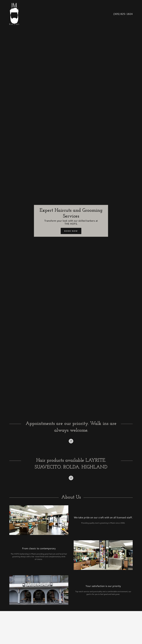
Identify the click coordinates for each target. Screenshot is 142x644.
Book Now (71, 231)
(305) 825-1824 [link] (123, 14)
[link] (14, 14)
